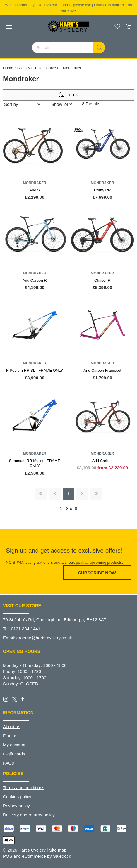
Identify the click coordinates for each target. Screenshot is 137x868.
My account (14, 745)
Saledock (62, 856)
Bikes (54, 68)
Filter (69, 95)
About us (12, 727)
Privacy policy (16, 806)
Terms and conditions (24, 788)
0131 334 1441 (26, 629)
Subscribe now (97, 573)
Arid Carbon (102, 461)
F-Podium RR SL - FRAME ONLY (35, 370)
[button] (9, 27)
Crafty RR (102, 190)
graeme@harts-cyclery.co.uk (44, 638)
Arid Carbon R (35, 280)
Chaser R (102, 280)
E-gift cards (14, 754)
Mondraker (72, 68)
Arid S (35, 190)
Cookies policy (17, 797)
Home (8, 68)
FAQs (8, 763)
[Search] (68, 47)
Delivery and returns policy (29, 815)
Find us (10, 736)
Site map (58, 850)
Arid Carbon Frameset (102, 370)
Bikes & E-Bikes (31, 68)
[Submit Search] (99, 47)
